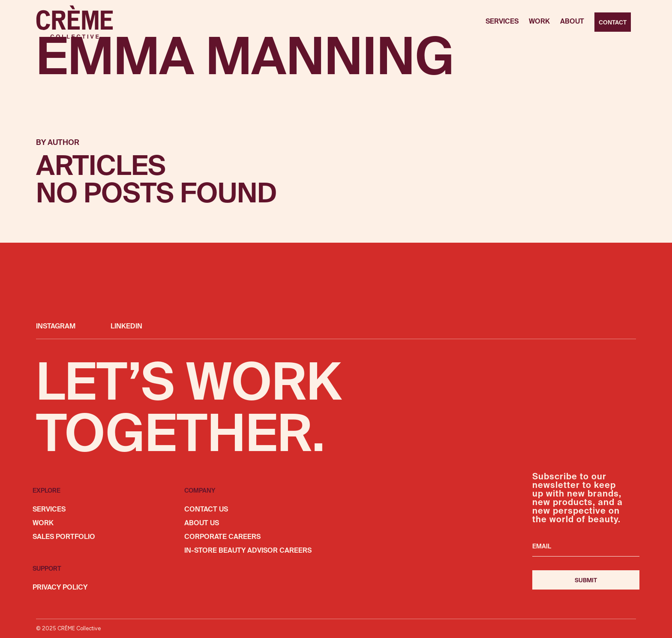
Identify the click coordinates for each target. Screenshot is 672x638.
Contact (613, 23)
